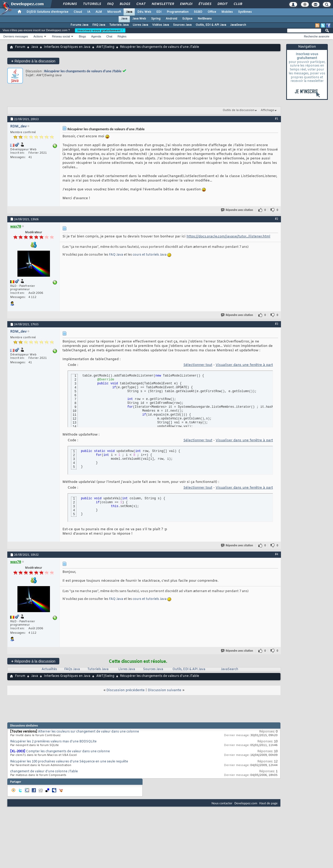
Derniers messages (16, 36)
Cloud (78, 12)
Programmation (178, 12)
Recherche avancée (317, 36)
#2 (277, 219)
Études (205, 4)
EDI (159, 12)
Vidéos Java (161, 25)
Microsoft (114, 12)
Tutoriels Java (119, 25)
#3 (277, 324)
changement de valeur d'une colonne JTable (44, 772)
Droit (222, 4)
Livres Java (140, 25)
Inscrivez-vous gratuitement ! (100, 30)
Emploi (186, 4)
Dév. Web (144, 12)
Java (129, 12)
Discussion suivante (165, 690)
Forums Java (79, 25)
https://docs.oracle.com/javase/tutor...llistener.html (228, 237)
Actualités (49, 669)
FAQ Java (99, 25)
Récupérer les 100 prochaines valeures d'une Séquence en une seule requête (69, 762)
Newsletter (162, 4)
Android (171, 19)
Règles (122, 36)
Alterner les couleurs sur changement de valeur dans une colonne (88, 732)
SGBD (198, 12)
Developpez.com (246, 803)
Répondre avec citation (237, 210)
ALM (99, 12)
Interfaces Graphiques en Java (67, 47)
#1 (277, 119)
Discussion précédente (126, 690)
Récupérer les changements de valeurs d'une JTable (83, 71)
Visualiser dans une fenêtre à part (244, 365)
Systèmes (245, 12)
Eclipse (187, 19)
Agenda (96, 36)
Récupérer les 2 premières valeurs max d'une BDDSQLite (53, 742)
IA (89, 12)
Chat (141, 4)
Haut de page (268, 803)
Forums (70, 4)
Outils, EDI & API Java (211, 25)
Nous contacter (222, 803)
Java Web (139, 19)
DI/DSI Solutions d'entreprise (47, 12)
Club (238, 4)
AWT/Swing (105, 47)
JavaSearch (238, 25)
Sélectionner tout (198, 365)
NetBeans (205, 19)
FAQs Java (72, 669)
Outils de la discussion (239, 110)
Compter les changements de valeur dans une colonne (68, 752)
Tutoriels (92, 4)
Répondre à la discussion (33, 61)
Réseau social (61, 36)
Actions (38, 36)
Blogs (125, 4)
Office (212, 12)
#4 (277, 554)
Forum (20, 47)
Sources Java (182, 25)
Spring (156, 19)
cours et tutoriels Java (150, 255)
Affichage (267, 110)
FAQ (110, 4)
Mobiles (227, 12)
